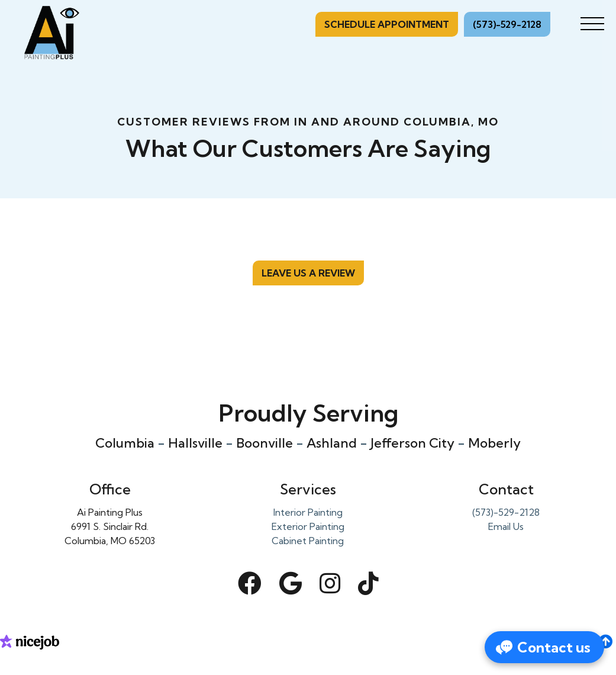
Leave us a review (308, 273)
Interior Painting (308, 512)
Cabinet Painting (308, 541)
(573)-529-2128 (507, 24)
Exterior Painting (308, 526)
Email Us (506, 526)
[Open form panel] (544, 647)
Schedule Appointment (387, 24)
